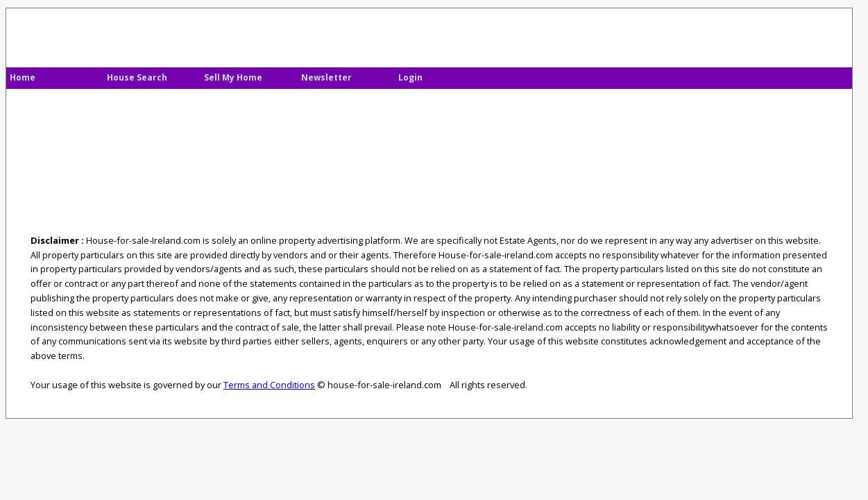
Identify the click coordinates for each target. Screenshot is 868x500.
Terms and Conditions (269, 385)
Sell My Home (233, 77)
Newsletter (326, 77)
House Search (137, 77)
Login (410, 77)
